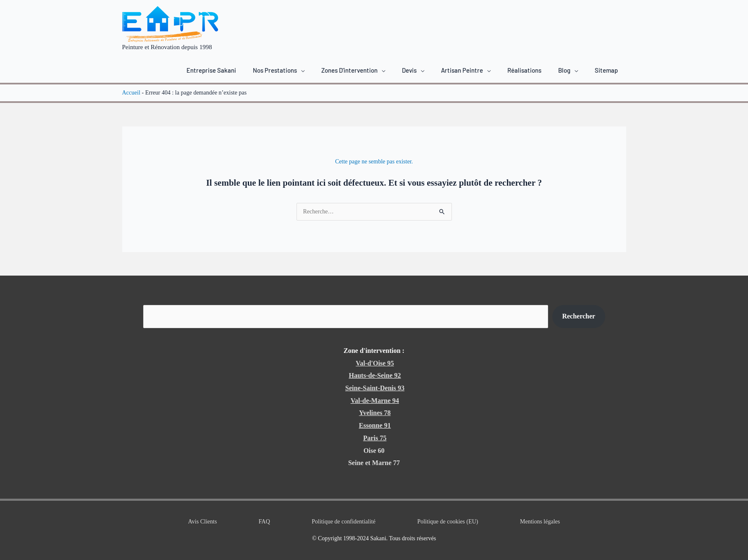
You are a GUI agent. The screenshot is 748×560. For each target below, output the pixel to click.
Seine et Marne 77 (374, 463)
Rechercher (579, 316)
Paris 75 (375, 438)
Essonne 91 (375, 425)
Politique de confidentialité (344, 522)
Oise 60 (374, 451)
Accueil (131, 93)
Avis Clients (203, 522)
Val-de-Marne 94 (375, 401)
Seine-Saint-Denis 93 (375, 388)
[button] (279, 70)
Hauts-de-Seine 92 (375, 375)
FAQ (264, 522)
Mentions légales (540, 522)
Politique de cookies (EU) (447, 522)
